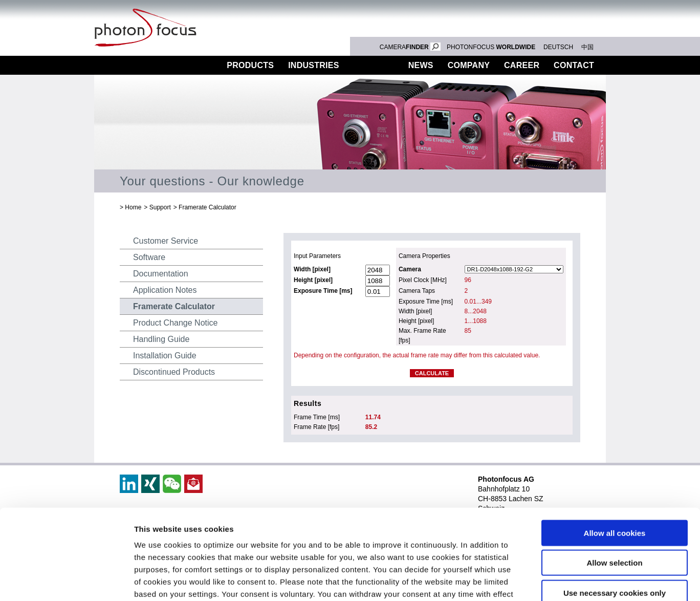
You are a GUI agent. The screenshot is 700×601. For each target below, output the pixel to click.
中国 (587, 47)
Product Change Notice (175, 323)
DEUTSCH (558, 47)
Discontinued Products (174, 372)
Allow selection (614, 484)
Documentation (161, 274)
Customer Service (166, 241)
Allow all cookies (615, 454)
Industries (314, 65)
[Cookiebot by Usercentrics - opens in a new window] (66, 581)
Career (522, 65)
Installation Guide (165, 356)
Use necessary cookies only (615, 514)
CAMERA (410, 47)
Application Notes (165, 290)
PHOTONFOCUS (491, 47)
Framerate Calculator (207, 207)
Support (374, 65)
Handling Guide (161, 339)
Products (250, 65)
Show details (537, 581)
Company (469, 65)
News (421, 65)
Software (149, 257)
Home (133, 207)
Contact (574, 65)
